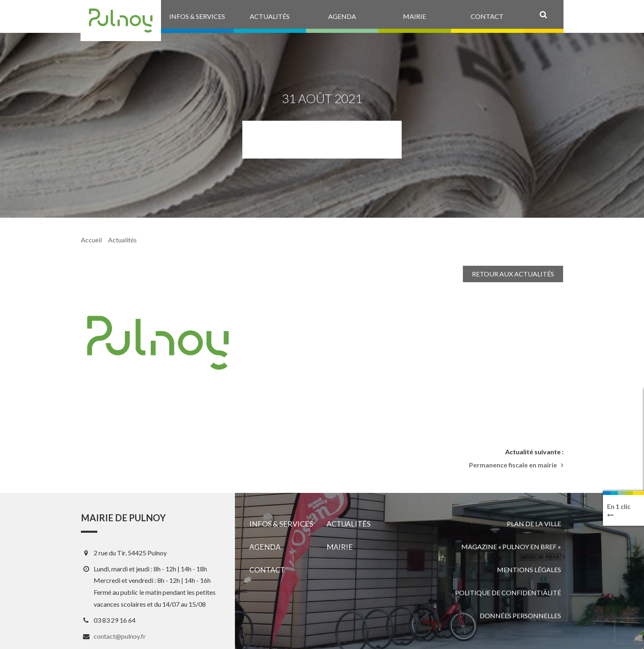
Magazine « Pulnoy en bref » (511, 547)
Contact (267, 570)
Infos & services (281, 524)
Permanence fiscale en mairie (513, 465)
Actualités (122, 240)
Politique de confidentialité (508, 593)
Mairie (340, 547)
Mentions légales (529, 570)
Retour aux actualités (513, 274)
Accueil (91, 240)
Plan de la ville (534, 524)
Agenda (265, 547)
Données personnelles (520, 616)
